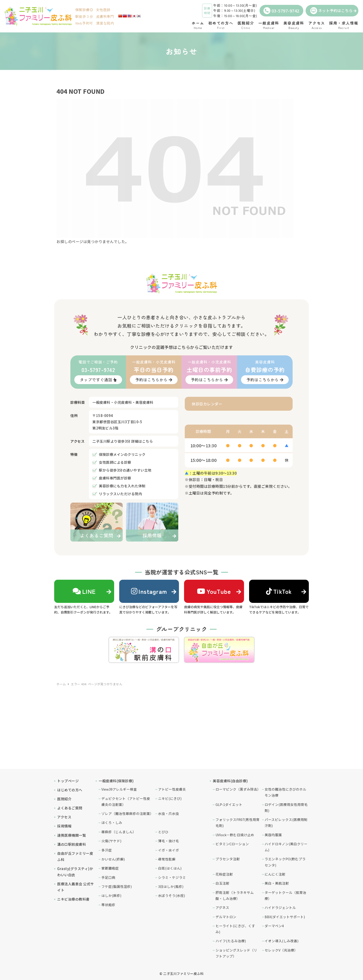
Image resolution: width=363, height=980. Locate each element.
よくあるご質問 (70, 808)
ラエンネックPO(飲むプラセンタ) (285, 862)
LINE (84, 591)
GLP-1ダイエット (229, 804)
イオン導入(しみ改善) (282, 941)
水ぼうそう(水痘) (172, 895)
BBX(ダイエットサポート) (285, 917)
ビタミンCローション (232, 844)
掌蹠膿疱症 (110, 868)
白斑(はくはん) (170, 868)
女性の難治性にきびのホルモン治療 (285, 792)
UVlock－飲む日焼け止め (235, 835)
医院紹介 (64, 799)
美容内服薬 (273, 835)
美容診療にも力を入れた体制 (122, 486)
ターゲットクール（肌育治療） (285, 895)
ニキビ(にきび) (170, 798)
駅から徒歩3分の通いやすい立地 (125, 470)
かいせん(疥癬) (113, 859)
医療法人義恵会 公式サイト (76, 887)
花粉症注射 (224, 874)
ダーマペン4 (274, 926)
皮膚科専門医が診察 (115, 478)
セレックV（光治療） (281, 950)
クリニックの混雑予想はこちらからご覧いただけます (181, 347)
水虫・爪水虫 (169, 813)
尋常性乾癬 (167, 859)
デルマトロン (226, 917)
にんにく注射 (275, 874)
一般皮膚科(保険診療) (116, 781)
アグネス (222, 907)
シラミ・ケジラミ (172, 877)
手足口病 (108, 877)
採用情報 (64, 826)
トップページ (68, 781)
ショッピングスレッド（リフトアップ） (236, 953)
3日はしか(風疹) (171, 886)
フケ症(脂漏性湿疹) (117, 886)
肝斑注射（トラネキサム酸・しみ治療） (235, 895)
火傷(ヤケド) (111, 841)
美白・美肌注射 (277, 883)
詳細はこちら (142, 441)
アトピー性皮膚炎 (172, 789)
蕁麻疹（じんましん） (119, 832)
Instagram (149, 591)
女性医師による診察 (115, 462)
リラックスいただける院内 (120, 494)
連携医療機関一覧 (72, 835)
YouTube (214, 591)
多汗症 (107, 850)
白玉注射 (222, 883)
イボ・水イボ (169, 850)
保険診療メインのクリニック (122, 454)
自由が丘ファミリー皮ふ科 (75, 856)
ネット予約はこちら (332, 11)
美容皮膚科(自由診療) (230, 781)
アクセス (64, 817)
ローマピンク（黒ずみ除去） (238, 789)
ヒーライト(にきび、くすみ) (235, 929)
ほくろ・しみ (112, 822)
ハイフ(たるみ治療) (231, 941)
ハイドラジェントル (280, 907)
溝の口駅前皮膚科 (72, 844)
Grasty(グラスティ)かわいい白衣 (75, 872)
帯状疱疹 (108, 905)
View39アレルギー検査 (119, 789)
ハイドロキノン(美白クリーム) (286, 847)
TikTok (279, 591)
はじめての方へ (70, 790)
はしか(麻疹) (111, 895)
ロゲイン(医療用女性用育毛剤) (286, 807)
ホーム (61, 684)
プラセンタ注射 (228, 859)
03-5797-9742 (281, 11)
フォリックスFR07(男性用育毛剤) (238, 822)
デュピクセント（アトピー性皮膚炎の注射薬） (126, 801)
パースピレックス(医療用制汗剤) (286, 822)
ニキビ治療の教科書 (73, 899)
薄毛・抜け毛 (169, 841)
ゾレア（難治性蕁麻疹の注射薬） (127, 813)
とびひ (163, 832)
